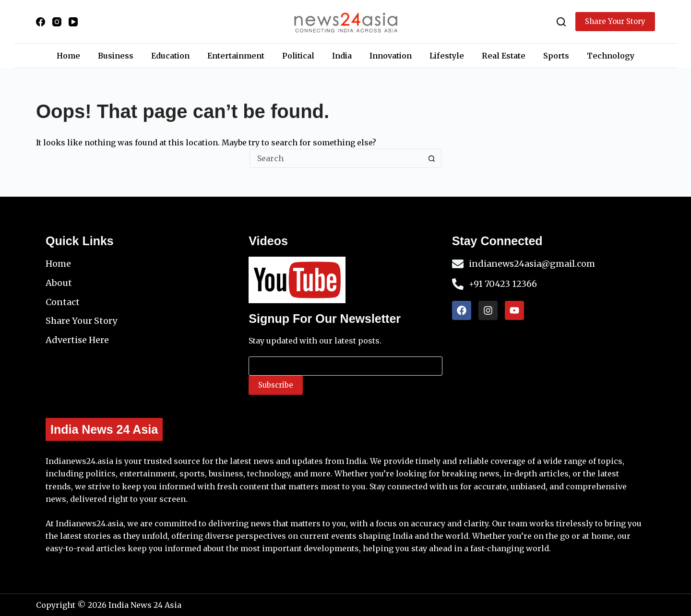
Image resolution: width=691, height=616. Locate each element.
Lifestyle (447, 56)
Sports (556, 56)
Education (170, 56)
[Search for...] (336, 158)
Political (298, 56)
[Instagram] (57, 22)
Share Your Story (615, 21)
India (342, 56)
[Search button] (432, 158)
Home (68, 56)
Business (116, 56)
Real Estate (504, 56)
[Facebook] (41, 22)
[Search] (561, 22)
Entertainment (236, 56)
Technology (611, 56)
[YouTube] (73, 22)
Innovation (391, 56)
